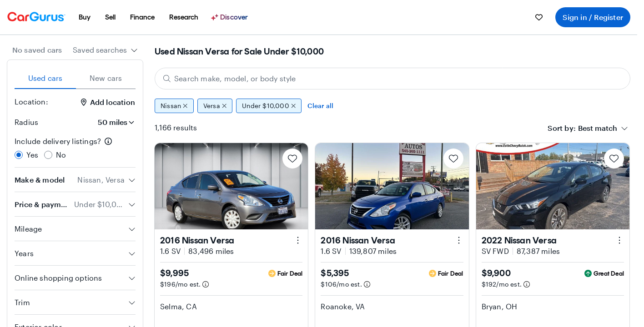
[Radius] (113, 122)
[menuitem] (85, 17)
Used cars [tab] (45, 78)
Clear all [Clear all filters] (320, 106)
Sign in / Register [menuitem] (593, 17)
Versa (215, 106)
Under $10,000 (269, 106)
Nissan (174, 106)
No (61, 155)
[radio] (19, 155)
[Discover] (231, 17)
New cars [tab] (106, 78)
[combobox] (105, 50)
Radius (26, 122)
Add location (108, 102)
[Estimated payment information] (206, 284)
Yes (33, 155)
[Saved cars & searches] (539, 17)
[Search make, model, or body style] (392, 79)
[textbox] (598, 128)
